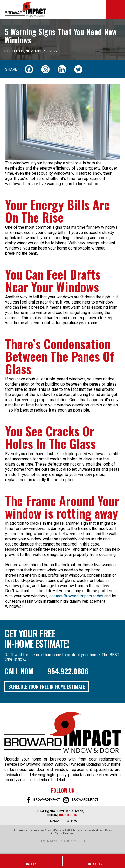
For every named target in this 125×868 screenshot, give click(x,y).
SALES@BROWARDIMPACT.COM (94, 861)
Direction (68, 815)
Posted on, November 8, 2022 (31, 51)
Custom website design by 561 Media (63, 841)
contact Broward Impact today (76, 596)
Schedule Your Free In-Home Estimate (47, 686)
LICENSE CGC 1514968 (63, 821)
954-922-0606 (31, 861)
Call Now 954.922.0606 (46, 671)
